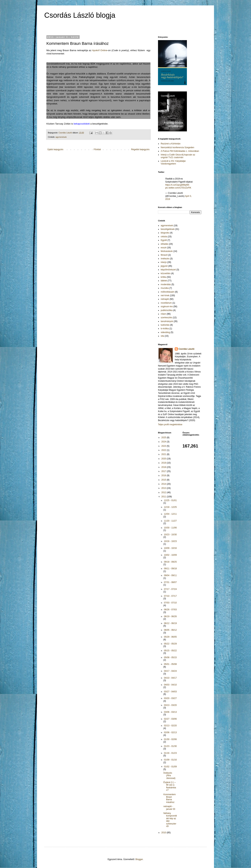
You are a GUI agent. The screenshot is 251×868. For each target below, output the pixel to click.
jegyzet (164, 266)
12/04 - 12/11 (170, 514)
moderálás (166, 284)
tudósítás (165, 325)
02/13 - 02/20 (170, 726)
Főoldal (97, 149)
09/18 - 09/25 (170, 562)
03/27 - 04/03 (170, 692)
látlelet (164, 281)
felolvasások (167, 251)
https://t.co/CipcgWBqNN (177, 185)
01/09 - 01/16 (170, 760)
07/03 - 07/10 (170, 603)
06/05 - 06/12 (170, 630)
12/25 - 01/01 (170, 500)
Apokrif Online (100, 50)
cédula (164, 237)
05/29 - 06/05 (170, 637)
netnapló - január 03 (169, 808)
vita (162, 336)
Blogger (139, 859)
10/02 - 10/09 (170, 555)
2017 (164, 471)
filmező (164, 255)
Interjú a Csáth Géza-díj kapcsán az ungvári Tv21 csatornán (178, 156)
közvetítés (166, 273)
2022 (164, 450)
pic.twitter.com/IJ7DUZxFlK (178, 188)
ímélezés (165, 259)
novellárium (166, 303)
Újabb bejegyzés (55, 149)
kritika (164, 277)
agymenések (61, 137)
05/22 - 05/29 (170, 644)
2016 (164, 475)
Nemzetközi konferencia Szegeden (177, 147)
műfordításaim (168, 292)
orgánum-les (167, 307)
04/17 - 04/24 (170, 671)
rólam (163, 314)
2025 (164, 438)
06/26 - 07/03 (170, 610)
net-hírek (165, 295)
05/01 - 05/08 (170, 664)
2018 (164, 467)
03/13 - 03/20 (170, 705)
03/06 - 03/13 (170, 712)
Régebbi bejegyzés (140, 149)
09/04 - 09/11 (170, 575)
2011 (164, 497)
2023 (164, 446)
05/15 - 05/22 (170, 651)
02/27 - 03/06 (170, 719)
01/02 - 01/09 (170, 767)
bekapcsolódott (82, 124)
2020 (164, 459)
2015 (164, 480)
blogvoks (165, 233)
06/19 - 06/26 (170, 616)
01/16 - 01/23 (170, 753)
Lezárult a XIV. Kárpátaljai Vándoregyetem (173, 162)
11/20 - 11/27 (170, 521)
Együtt (164, 240)
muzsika (165, 288)
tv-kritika (165, 329)
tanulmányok (167, 321)
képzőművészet (168, 270)
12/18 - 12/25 (170, 507)
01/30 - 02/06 (170, 739)
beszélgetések (168, 229)
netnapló (165, 299)
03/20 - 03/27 (170, 698)
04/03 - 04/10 (170, 685)
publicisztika (167, 310)
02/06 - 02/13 (170, 732)
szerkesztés (166, 318)
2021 (164, 454)
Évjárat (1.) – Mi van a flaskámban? (170, 786)
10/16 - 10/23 (170, 541)
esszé (164, 248)
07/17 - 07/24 (170, 589)
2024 (164, 442)
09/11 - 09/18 (170, 569)
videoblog (165, 332)
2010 (164, 833)
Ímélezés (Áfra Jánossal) (169, 776)
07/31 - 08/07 (170, 582)
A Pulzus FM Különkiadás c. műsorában (180, 151)
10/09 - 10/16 (170, 548)
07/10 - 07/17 (170, 596)
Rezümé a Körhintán (171, 144)
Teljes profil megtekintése (170, 425)
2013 (164, 488)
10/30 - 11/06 (170, 528)
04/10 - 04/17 (170, 678)
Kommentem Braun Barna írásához (170, 798)
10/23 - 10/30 (170, 535)
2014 (164, 484)
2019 (164, 463)
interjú (164, 262)
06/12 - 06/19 (170, 623)
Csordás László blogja (80, 15)
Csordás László (186, 349)
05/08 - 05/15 (170, 657)
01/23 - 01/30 (170, 746)
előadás (165, 244)
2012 (164, 492)
